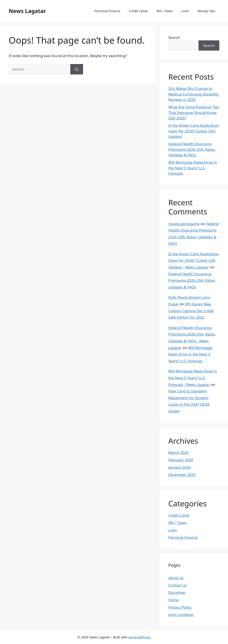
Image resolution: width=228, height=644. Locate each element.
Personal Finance (107, 11)
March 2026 (179, 452)
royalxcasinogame (184, 224)
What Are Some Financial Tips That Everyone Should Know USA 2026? (194, 112)
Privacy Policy (180, 607)
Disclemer (177, 592)
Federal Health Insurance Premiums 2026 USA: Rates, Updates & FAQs (192, 149)
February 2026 (181, 460)
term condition (181, 615)
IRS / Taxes (165, 11)
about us (176, 578)
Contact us (178, 585)
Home (174, 600)
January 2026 (180, 467)
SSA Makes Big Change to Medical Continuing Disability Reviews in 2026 (194, 94)
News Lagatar (27, 11)
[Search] (77, 69)
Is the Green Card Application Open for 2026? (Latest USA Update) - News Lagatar (194, 260)
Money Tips (206, 11)
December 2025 (182, 475)
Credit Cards (138, 11)
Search (174, 37)
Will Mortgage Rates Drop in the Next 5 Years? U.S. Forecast (193, 168)
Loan (185, 11)
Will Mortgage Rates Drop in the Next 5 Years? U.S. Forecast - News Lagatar (193, 378)
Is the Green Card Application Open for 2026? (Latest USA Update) (194, 131)
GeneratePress (139, 637)
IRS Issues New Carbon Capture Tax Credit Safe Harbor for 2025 (191, 311)
